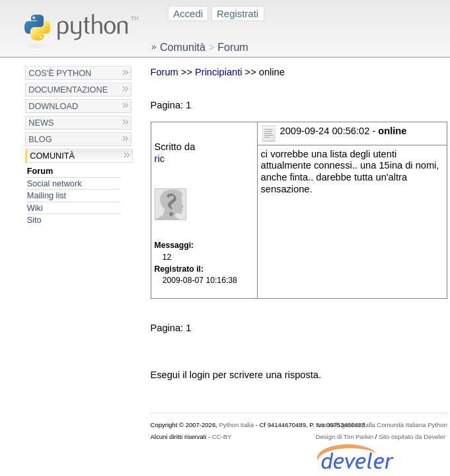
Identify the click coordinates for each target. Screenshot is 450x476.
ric (160, 159)
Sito (34, 220)
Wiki (35, 208)
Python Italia (237, 425)
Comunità (52, 156)
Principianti (219, 72)
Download (53, 106)
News (41, 123)
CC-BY (222, 437)
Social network (55, 183)
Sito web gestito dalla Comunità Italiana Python (382, 425)
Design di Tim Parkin (345, 437)
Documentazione (68, 90)
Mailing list (47, 195)
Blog (40, 139)
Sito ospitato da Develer (412, 437)
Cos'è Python (60, 73)
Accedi (188, 14)
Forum (40, 171)
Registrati (238, 14)
